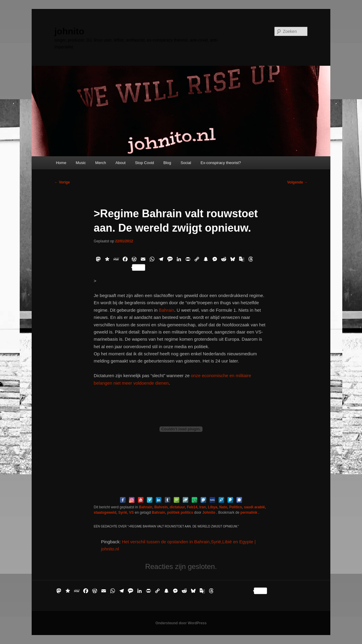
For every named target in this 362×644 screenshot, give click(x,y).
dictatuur (177, 507)
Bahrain (166, 310)
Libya (213, 507)
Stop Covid (145, 163)
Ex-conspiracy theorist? (221, 163)
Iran (203, 507)
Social (186, 163)
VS (131, 513)
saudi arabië (254, 507)
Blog (167, 163)
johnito (69, 31)
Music (81, 163)
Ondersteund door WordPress (181, 623)
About (120, 163)
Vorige (62, 182)
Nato (223, 507)
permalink (249, 513)
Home (61, 163)
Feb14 (192, 507)
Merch (101, 163)
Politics (236, 507)
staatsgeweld (105, 513)
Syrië (123, 513)
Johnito (209, 513)
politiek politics (180, 513)
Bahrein (161, 507)
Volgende (297, 182)
